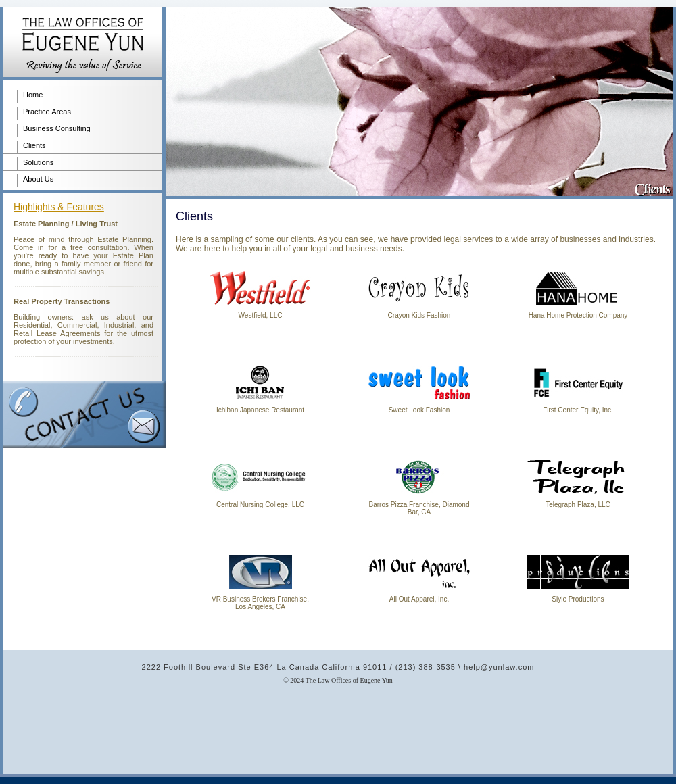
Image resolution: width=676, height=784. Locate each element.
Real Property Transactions (62, 301)
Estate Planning (124, 239)
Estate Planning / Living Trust (66, 224)
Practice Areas (47, 112)
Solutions (38, 162)
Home (33, 95)
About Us (38, 179)
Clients (34, 145)
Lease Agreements (68, 333)
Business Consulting (57, 128)
